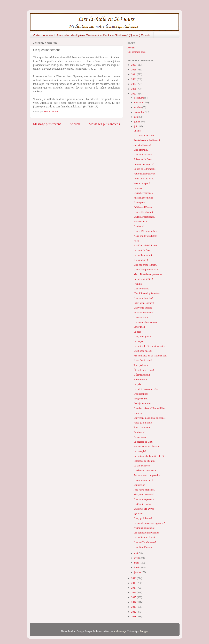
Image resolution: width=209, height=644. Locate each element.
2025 (134, 70)
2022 (134, 84)
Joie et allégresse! (142, 145)
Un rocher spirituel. (143, 193)
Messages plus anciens (104, 124)
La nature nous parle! (144, 135)
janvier (138, 572)
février (138, 567)
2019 (134, 578)
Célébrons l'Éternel (143, 207)
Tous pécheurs (141, 365)
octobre (138, 107)
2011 (134, 617)
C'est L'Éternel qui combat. (147, 293)
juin (136, 126)
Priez (136, 241)
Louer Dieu (139, 327)
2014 (134, 602)
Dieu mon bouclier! (143, 298)
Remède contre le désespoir (147, 140)
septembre (140, 112)
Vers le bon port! (142, 183)
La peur (137, 332)
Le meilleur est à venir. (145, 537)
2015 (134, 597)
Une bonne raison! (143, 351)
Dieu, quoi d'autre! (143, 518)
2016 (134, 592)
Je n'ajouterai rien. (142, 403)
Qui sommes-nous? (137, 52)
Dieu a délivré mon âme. (146, 231)
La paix (137, 384)
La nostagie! (140, 451)
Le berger (138, 341)
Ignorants (138, 514)
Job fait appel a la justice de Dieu (150, 456)
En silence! (139, 432)
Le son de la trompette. (145, 169)
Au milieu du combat (144, 528)
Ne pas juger (140, 437)
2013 (134, 607)
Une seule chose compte (145, 322)
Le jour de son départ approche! (149, 523)
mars (137, 563)
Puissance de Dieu (143, 159)
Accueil (75, 124)
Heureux (138, 188)
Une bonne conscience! (145, 470)
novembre (139, 103)
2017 (134, 588)
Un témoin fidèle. (142, 504)
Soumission (139, 485)
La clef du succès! (142, 466)
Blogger (144, 631)
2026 (134, 65)
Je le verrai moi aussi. (144, 490)
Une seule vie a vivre (144, 509)
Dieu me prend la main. (145, 265)
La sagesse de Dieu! (143, 442)
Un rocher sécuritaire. (144, 217)
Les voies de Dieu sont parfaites (149, 346)
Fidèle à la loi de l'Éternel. (146, 447)
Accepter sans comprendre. (147, 475)
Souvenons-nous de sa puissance (149, 418)
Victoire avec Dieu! (143, 312)
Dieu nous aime (141, 289)
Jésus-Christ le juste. (144, 179)
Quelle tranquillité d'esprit (146, 269)
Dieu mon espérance (144, 499)
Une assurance (141, 317)
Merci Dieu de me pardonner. (148, 274)
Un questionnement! (144, 480)
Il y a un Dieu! (141, 260)
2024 (134, 74)
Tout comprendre (142, 427)
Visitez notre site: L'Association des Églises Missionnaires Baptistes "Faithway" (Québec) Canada (92, 35)
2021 (134, 89)
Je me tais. (139, 413)
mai (136, 553)
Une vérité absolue (143, 308)
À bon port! (139, 202)
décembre (139, 98)
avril (137, 558)
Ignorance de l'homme (144, 461)
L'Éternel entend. (142, 375)
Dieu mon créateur (143, 155)
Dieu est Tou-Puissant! (145, 542)
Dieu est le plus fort (143, 212)
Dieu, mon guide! (142, 336)
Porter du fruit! (141, 379)
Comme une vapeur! (144, 164)
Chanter (137, 131)
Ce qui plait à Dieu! (143, 279)
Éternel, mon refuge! (144, 370)
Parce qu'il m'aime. (143, 423)
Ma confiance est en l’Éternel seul (150, 356)
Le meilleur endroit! (143, 255)
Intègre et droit (141, 399)
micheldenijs (120, 631)
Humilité (138, 284)
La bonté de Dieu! (142, 250)
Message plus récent (47, 124)
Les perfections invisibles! (146, 533)
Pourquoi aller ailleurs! (145, 174)
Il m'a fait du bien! (143, 360)
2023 (134, 79)
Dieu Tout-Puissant (143, 547)
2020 (134, 94)
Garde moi (139, 226)
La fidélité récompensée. (146, 389)
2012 (134, 612)
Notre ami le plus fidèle (145, 236)
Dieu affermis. (141, 150)
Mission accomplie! (143, 198)
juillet (137, 122)
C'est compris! (141, 394)
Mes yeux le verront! (144, 494)
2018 (134, 583)
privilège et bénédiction (145, 245)
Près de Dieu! (140, 222)
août (137, 117)
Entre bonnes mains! (144, 303)
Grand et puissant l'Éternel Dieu (149, 408)
